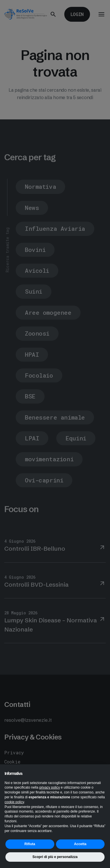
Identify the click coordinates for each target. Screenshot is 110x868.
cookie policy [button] (14, 802)
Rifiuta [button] (30, 844)
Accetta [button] (80, 844)
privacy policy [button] (49, 787)
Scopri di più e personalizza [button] (55, 857)
